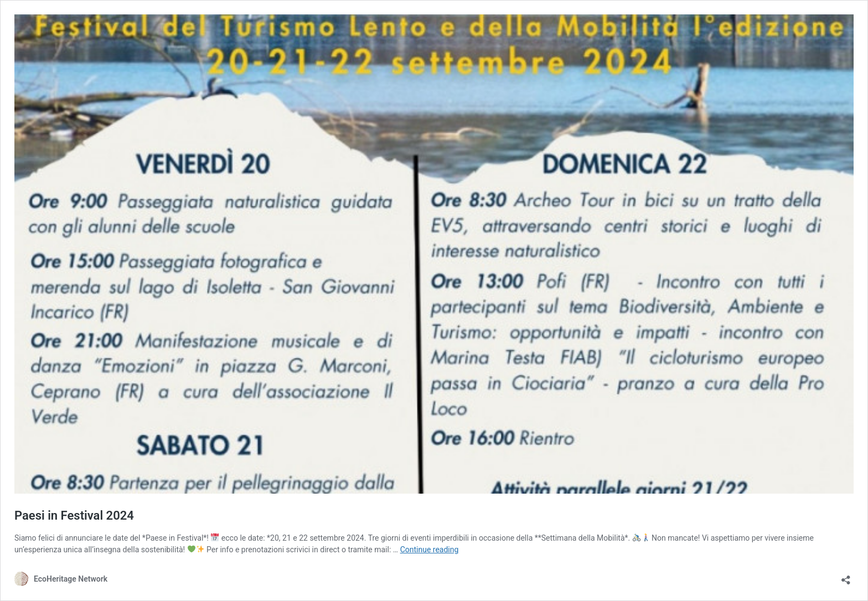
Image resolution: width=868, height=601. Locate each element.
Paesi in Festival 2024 (74, 515)
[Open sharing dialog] (846, 576)
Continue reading (430, 550)
